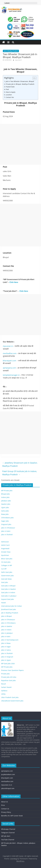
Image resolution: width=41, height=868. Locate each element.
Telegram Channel (8, 833)
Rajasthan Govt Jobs (8, 680)
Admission (5, 542)
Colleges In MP (7, 565)
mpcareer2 (18, 60)
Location (9, 95)
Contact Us (5, 809)
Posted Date (10, 87)
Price (3, 805)
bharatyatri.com (10, 361)
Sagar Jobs (5, 521)
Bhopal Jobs (6, 494)
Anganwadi (5, 548)
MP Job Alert (6, 836)
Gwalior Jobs (6, 504)
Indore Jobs (5, 497)
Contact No (10, 97)
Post (7, 89)
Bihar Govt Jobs (7, 559)
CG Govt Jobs (6, 562)
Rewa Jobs (5, 514)
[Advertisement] (20, 144)
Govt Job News (6, 579)
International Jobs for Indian (12, 606)
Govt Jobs (5, 582)
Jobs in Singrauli (7, 657)
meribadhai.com (10, 353)
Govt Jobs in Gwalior (9, 589)
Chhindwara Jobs (7, 518)
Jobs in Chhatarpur (8, 528)
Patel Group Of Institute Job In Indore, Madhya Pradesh (20, 473)
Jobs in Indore (6, 630)
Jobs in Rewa (6, 643)
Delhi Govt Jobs (7, 572)
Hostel (3, 603)
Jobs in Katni (6, 531)
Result (3, 684)
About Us (5, 802)
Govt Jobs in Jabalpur (9, 596)
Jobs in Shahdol (7, 535)
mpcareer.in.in (7, 785)
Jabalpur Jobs (6, 501)
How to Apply (10, 92)
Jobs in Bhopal (6, 616)
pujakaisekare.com (8, 774)
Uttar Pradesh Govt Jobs (10, 697)
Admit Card (5, 545)
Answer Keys (6, 552)
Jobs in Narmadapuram (10, 640)
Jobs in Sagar (6, 647)
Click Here (14, 282)
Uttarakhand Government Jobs (12, 701)
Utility (3, 694)
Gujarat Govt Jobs (8, 599)
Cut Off (4, 569)
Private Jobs (5, 674)
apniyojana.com (9, 368)
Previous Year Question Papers (12, 670)
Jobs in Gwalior (7, 626)
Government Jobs (7, 576)
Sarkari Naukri (6, 687)
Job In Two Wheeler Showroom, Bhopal (20, 81)
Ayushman (5, 555)
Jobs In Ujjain (6, 660)
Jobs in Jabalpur (7, 633)
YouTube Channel (8, 840)
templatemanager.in (11, 375)
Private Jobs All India (9, 677)
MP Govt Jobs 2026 (8, 664)
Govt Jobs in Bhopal (8, 586)
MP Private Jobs (7, 491)
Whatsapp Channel (8, 829)
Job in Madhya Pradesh (11, 51)
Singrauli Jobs (6, 524)
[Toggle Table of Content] (33, 78)
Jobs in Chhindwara (8, 623)
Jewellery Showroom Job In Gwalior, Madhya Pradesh (20, 464)
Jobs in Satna (6, 650)
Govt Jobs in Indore (8, 592)
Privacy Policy (6, 812)
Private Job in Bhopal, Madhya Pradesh (20, 84)
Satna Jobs (5, 511)
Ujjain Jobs (5, 507)
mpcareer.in (8, 346)
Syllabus (4, 691)
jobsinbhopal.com (8, 788)
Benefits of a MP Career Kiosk (12, 816)
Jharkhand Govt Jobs (9, 609)
